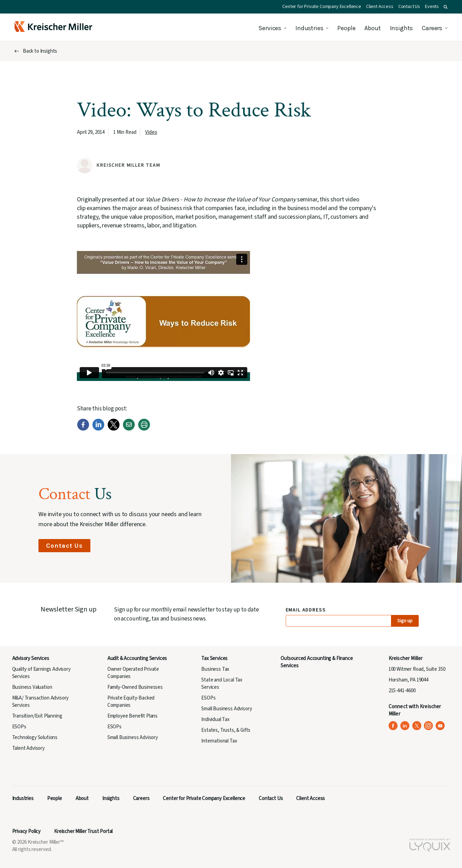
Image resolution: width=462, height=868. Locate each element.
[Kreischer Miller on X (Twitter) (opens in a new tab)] (417, 726)
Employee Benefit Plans (132, 716)
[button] (446, 7)
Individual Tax (215, 719)
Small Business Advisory (133, 737)
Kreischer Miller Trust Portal (83, 831)
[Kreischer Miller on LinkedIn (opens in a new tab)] (405, 726)
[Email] (129, 429)
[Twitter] (114, 429)
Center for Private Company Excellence (322, 7)
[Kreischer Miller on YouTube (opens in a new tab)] (440, 726)
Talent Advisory (28, 748)
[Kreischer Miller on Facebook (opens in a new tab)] (393, 726)
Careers (432, 28)
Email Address (306, 610)
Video (151, 132)
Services (270, 28)
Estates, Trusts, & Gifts (226, 730)
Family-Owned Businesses (135, 687)
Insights (402, 28)
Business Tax (215, 669)
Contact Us (409, 7)
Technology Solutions (35, 737)
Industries (309, 28)
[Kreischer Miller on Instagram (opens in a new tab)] (429, 726)
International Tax (219, 741)
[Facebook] (83, 429)
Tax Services (214, 658)
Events (432, 7)
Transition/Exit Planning (37, 716)
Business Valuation (32, 687)
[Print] (144, 429)
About (372, 28)
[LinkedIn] (98, 429)
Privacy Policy (26, 831)
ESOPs (19, 727)
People (346, 28)
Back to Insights (40, 51)
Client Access (380, 7)
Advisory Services (31, 658)
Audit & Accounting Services (137, 658)
